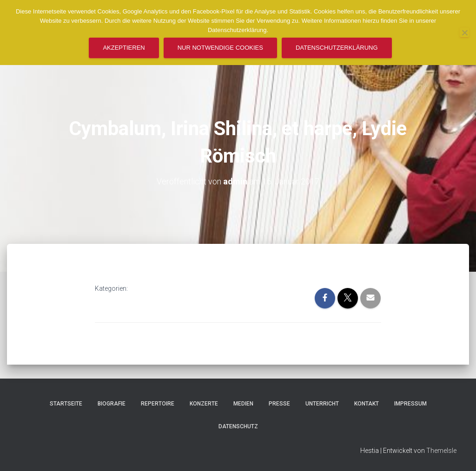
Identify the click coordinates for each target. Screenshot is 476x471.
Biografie (112, 404)
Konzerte (204, 404)
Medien (243, 404)
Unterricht (322, 404)
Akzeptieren (124, 48)
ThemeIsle (441, 451)
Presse (279, 404)
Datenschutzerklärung (337, 48)
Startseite (66, 404)
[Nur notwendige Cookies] (464, 33)
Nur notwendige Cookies (220, 48)
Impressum (410, 404)
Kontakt (367, 404)
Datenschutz (238, 426)
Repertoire (158, 404)
